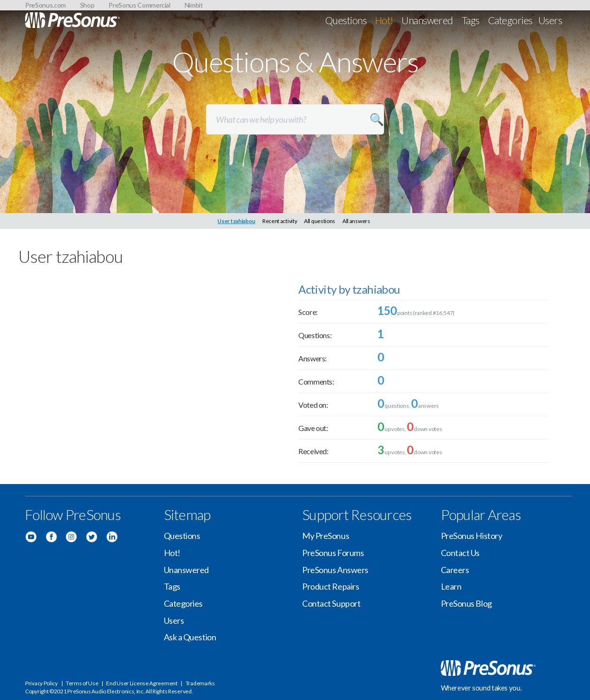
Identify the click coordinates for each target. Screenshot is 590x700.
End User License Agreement (142, 683)
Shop (87, 5)
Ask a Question (190, 637)
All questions (320, 221)
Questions (346, 20)
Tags (471, 20)
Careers (455, 570)
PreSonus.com (45, 5)
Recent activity (280, 221)
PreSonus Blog (466, 603)
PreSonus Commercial (139, 5)
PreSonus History (472, 536)
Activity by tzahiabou (349, 289)
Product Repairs (331, 586)
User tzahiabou (236, 221)
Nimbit (194, 5)
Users (550, 20)
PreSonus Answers (335, 570)
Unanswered (427, 20)
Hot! (384, 20)
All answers (356, 221)
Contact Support (331, 603)
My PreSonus (326, 536)
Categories (510, 20)
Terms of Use (82, 683)
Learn (451, 586)
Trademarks (200, 683)
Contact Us (460, 553)
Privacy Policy (41, 683)
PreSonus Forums (333, 553)
